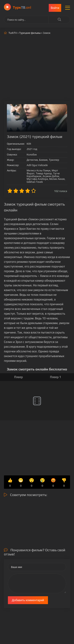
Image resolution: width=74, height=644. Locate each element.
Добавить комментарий (28, 600)
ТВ (22, 7)
